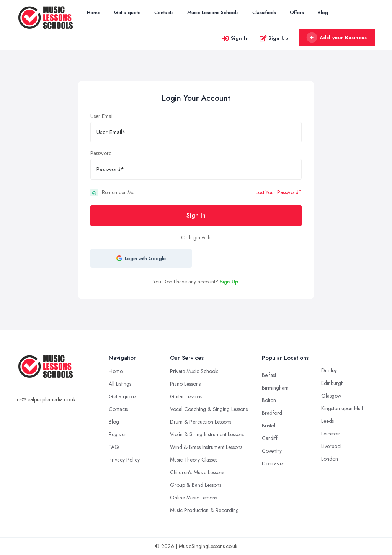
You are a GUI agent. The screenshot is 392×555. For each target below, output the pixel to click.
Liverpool (331, 446)
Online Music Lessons (194, 498)
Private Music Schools (194, 371)
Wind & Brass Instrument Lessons (206, 447)
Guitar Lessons (186, 396)
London (330, 459)
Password (101, 153)
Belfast (269, 375)
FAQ (114, 447)
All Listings (120, 384)
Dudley (329, 370)
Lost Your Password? (279, 192)
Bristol (269, 426)
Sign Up (274, 38)
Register (118, 434)
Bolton (269, 400)
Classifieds (264, 12)
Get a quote (127, 12)
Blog (323, 12)
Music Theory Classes (194, 460)
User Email (102, 116)
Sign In (235, 38)
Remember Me (118, 192)
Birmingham (275, 388)
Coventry (272, 451)
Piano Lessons (185, 384)
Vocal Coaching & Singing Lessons (209, 409)
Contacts (164, 12)
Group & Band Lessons (196, 485)
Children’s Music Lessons (197, 472)
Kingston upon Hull (342, 408)
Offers (297, 12)
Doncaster (273, 463)
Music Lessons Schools (213, 12)
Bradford (272, 413)
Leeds (327, 421)
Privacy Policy (124, 460)
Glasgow (331, 396)
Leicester (331, 434)
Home (94, 12)
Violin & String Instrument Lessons (207, 434)
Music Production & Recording (204, 510)
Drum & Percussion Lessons (201, 422)
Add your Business (336, 38)
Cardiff (270, 438)
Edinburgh (332, 383)
